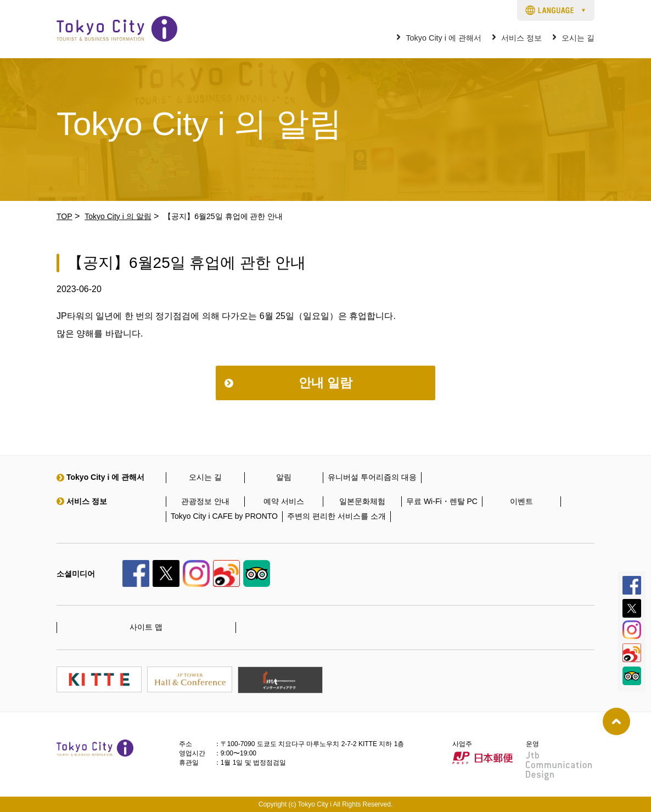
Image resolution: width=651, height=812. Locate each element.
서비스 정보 (521, 38)
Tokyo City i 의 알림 (118, 216)
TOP (64, 216)
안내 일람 (325, 383)
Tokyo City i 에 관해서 (444, 38)
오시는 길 (578, 38)
